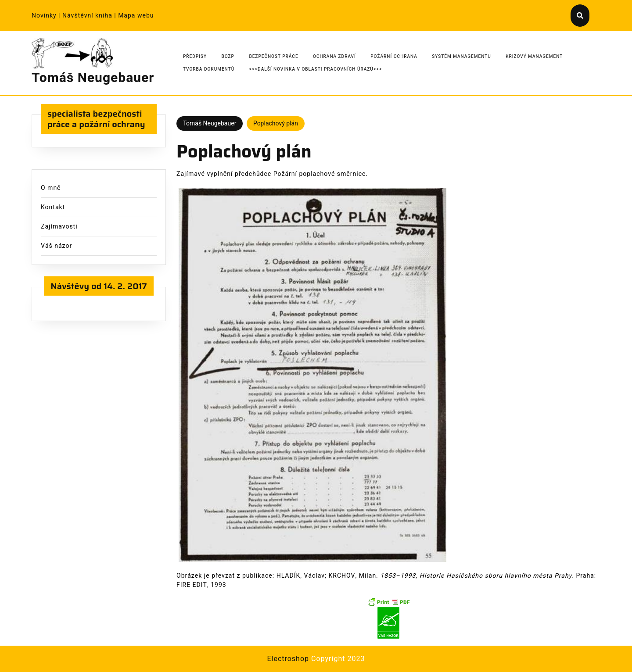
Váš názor (56, 246)
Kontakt (53, 207)
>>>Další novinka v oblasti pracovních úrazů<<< (316, 69)
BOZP (228, 57)
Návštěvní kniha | (90, 16)
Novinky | (47, 16)
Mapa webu (136, 16)
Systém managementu (461, 57)
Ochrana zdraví (334, 57)
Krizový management (534, 57)
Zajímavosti (59, 227)
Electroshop (288, 659)
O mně (51, 188)
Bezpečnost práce (273, 57)
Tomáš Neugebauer (93, 78)
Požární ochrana (394, 57)
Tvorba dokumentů (209, 69)
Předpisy (195, 57)
